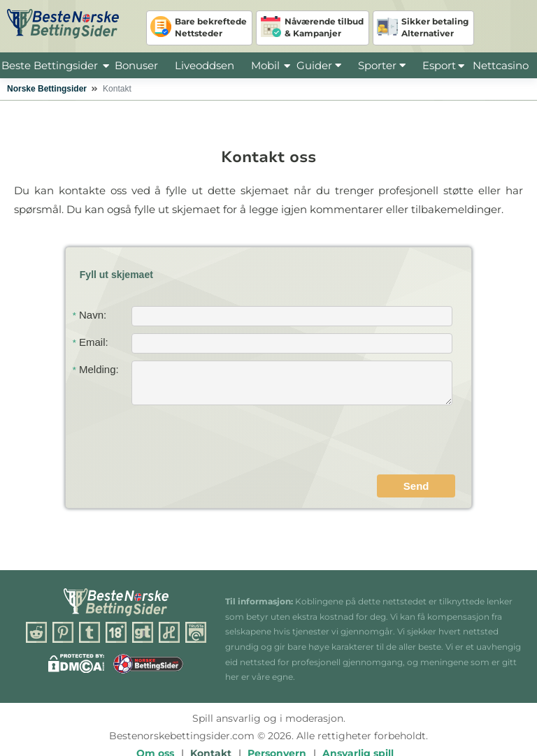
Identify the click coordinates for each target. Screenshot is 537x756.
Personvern (277, 721)
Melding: (96, 369)
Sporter (382, 65)
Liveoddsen (205, 65)
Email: (91, 342)
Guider (319, 65)
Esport (439, 65)
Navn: (89, 315)
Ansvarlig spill (358, 721)
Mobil (265, 65)
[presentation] (349, 442)
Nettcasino (501, 65)
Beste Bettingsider (50, 65)
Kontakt (211, 721)
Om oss (155, 721)
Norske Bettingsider (47, 89)
